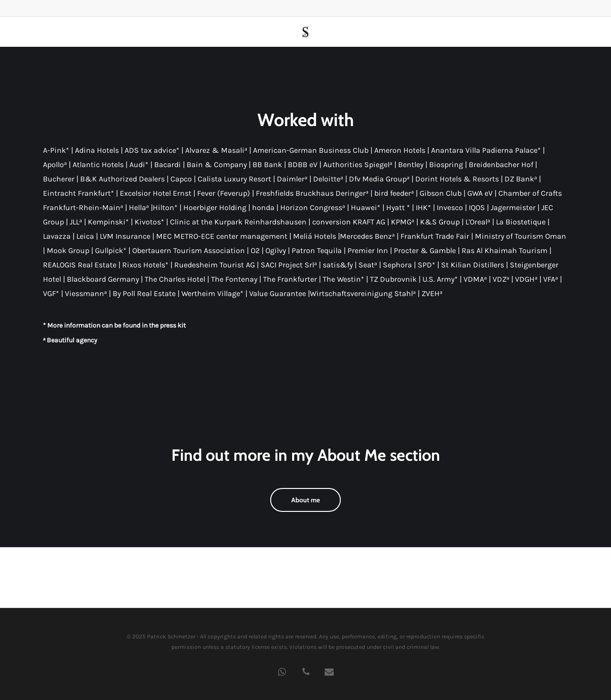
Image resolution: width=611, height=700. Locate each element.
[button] (305, 500)
